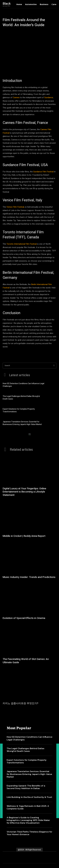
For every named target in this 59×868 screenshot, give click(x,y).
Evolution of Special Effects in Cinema (24, 618)
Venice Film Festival (15, 207)
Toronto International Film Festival (22, 244)
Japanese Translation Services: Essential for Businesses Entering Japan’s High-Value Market (22, 423)
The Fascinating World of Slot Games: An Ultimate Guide (26, 661)
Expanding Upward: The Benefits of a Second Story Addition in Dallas (26, 787)
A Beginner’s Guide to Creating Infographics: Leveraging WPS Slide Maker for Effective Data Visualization (28, 820)
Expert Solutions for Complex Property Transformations (19, 410)
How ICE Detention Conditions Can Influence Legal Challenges (23, 385)
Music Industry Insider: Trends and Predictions (29, 577)
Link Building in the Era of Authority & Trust (29, 797)
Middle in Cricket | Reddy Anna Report (24, 536)
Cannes (16, 97)
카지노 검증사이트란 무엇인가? (20, 703)
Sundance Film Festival (43, 172)
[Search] (54, 366)
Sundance (49, 97)
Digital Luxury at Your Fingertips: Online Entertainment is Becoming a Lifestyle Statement (24, 492)
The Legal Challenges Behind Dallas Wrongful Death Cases (21, 398)
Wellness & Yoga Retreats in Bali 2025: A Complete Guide (28, 807)
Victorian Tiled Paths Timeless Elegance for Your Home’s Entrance (29, 833)
